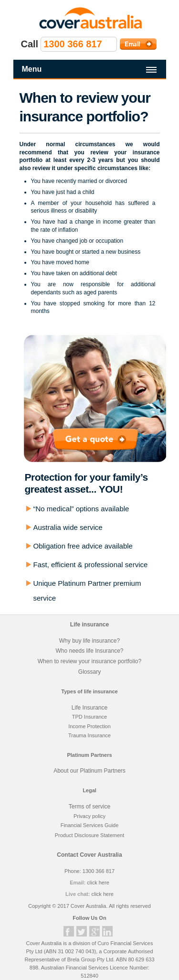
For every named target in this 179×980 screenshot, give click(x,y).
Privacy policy (89, 816)
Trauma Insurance (89, 735)
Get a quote (101, 441)
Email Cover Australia (138, 44)
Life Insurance (89, 708)
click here (98, 883)
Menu (32, 69)
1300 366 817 (73, 44)
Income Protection (89, 726)
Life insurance (89, 625)
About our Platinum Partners (89, 771)
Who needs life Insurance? (89, 651)
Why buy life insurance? (89, 641)
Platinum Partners (89, 755)
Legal (89, 790)
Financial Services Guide (90, 825)
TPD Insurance (89, 717)
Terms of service (89, 807)
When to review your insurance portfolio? (89, 661)
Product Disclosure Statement (90, 835)
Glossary (89, 672)
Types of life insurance (89, 691)
